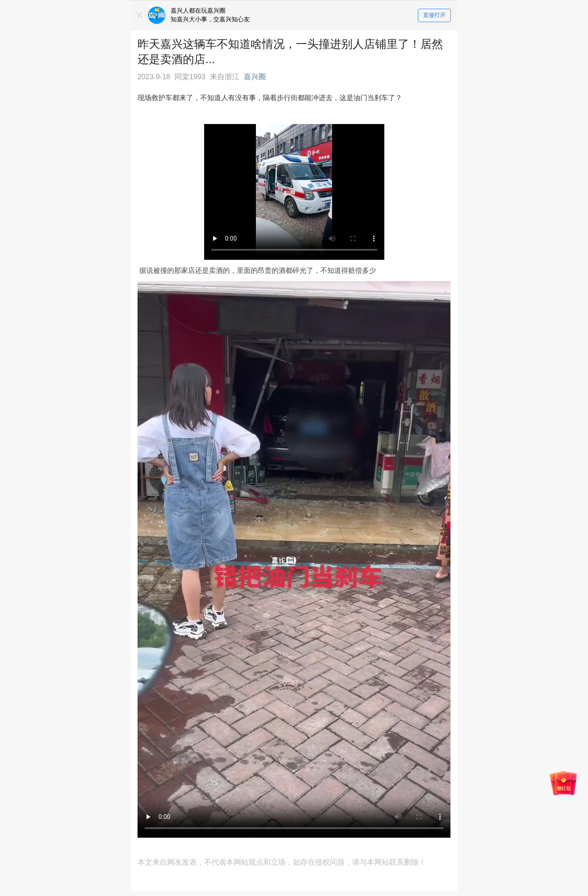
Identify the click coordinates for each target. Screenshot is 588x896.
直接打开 (434, 15)
